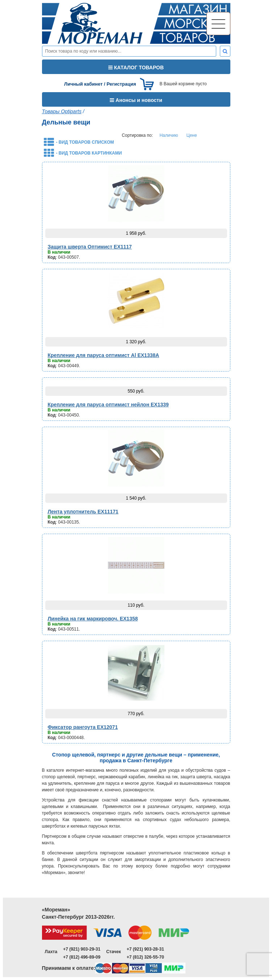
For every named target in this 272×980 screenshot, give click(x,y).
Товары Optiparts (62, 111)
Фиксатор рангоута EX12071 (83, 727)
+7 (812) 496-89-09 (82, 957)
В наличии (59, 252)
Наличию (169, 135)
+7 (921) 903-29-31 (82, 949)
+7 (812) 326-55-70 (145, 957)
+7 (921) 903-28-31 (145, 949)
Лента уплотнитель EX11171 (83, 512)
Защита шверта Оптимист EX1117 (90, 247)
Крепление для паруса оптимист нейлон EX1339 (108, 405)
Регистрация (121, 84)
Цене (192, 135)
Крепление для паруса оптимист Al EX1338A (104, 355)
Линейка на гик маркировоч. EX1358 (93, 619)
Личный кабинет (83, 84)
